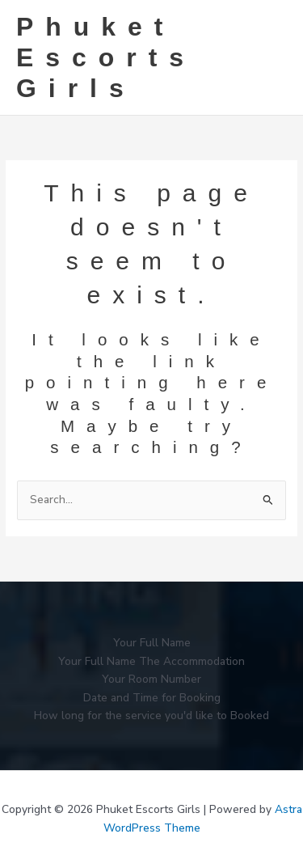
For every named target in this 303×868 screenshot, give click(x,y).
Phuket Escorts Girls (106, 58)
